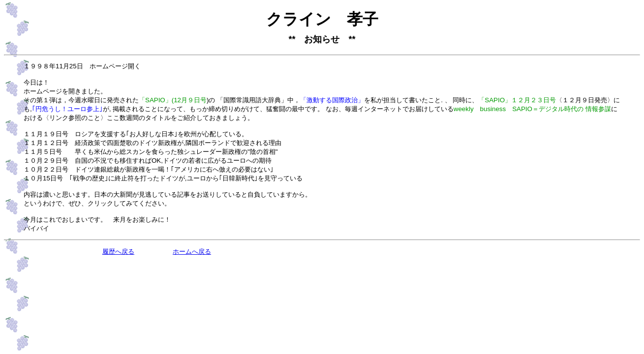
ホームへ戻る (192, 252)
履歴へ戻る (118, 252)
